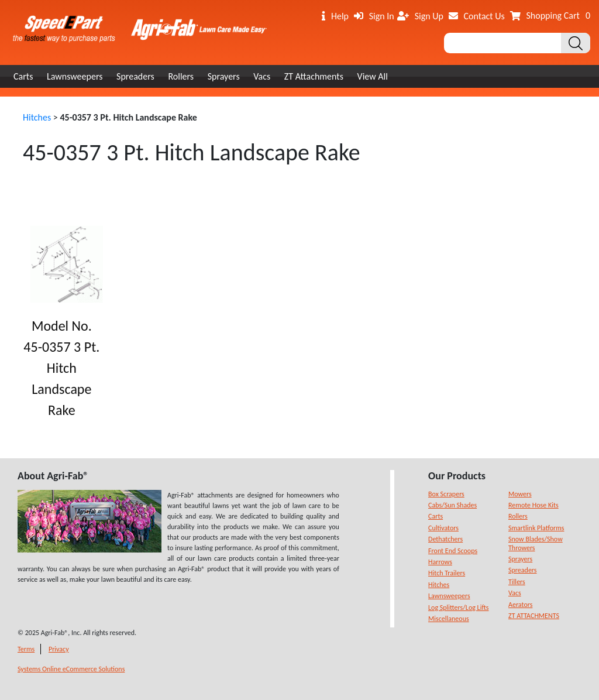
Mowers (520, 494)
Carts (23, 76)
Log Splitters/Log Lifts (458, 608)
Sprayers (224, 76)
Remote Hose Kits (533, 505)
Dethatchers (445, 539)
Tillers (517, 582)
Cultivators (443, 528)
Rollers (181, 76)
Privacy (59, 649)
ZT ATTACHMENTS (534, 616)
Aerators (520, 605)
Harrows (440, 562)
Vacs (262, 76)
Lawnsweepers (75, 76)
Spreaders (135, 76)
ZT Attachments (314, 76)
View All (373, 76)
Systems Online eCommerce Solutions (71, 669)
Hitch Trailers (447, 573)
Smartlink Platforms (536, 528)
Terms (26, 649)
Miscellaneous (449, 619)
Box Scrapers (446, 494)
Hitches (37, 117)
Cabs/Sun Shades (452, 505)
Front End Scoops (453, 551)
